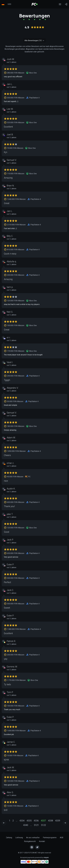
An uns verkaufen (33, 838)
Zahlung (9, 838)
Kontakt (42, 841)
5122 (43, 825)
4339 (58, 821)
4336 (36, 821)
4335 (29, 821)
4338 (50, 821)
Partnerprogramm (50, 838)
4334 (22, 821)
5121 (36, 825)
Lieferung (19, 838)
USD (9, 4)
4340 (26, 825)
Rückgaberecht (30, 841)
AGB (62, 838)
